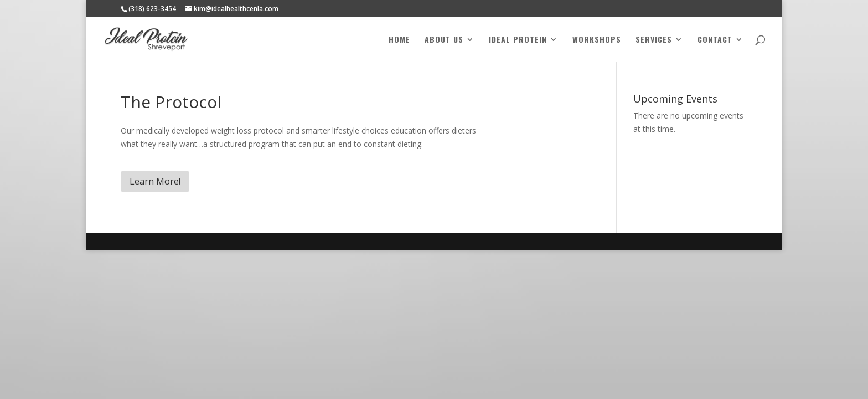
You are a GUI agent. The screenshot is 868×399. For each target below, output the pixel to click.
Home (399, 40)
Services (654, 40)
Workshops (597, 40)
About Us (444, 40)
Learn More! (155, 181)
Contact (715, 40)
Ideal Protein (518, 40)
